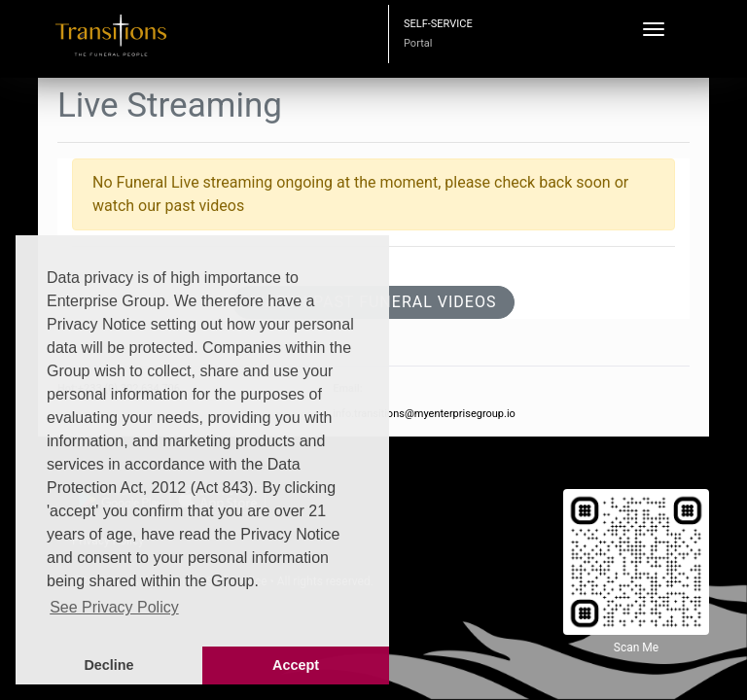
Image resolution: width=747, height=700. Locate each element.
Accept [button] (296, 665)
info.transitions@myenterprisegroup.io (424, 414)
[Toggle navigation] (654, 29)
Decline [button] (108, 665)
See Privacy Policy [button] (114, 607)
